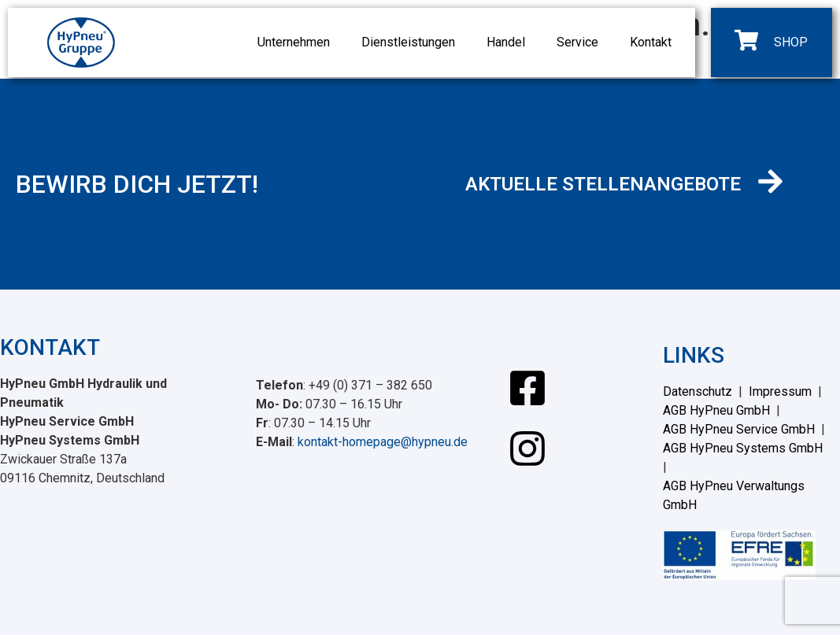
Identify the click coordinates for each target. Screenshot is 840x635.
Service (577, 42)
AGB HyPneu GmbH (716, 410)
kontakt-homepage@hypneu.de (383, 442)
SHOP (791, 42)
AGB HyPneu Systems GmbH (743, 448)
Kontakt (651, 42)
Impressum (780, 391)
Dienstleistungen (408, 42)
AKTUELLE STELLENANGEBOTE (603, 184)
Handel (506, 42)
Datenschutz (698, 391)
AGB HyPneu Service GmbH (739, 429)
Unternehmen (294, 42)
